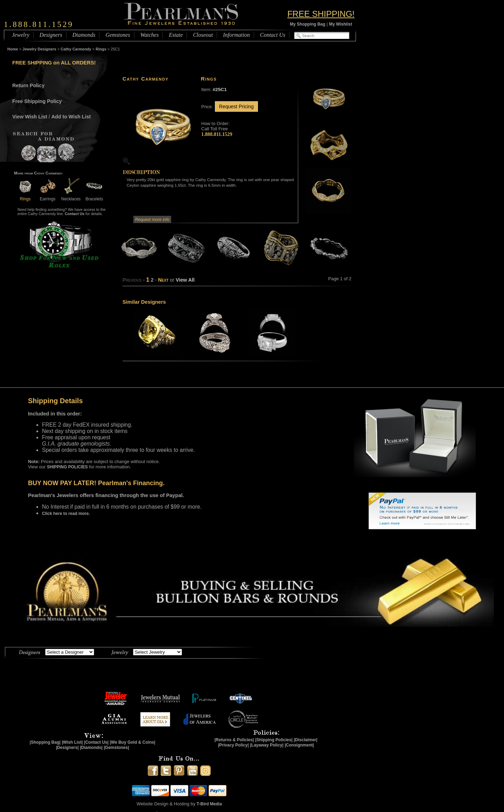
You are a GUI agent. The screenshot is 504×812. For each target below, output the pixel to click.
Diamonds (84, 35)
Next (163, 280)
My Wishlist (341, 24)
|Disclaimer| (305, 740)
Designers (51, 35)
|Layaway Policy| (267, 745)
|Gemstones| (117, 748)
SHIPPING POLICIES (67, 467)
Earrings (48, 196)
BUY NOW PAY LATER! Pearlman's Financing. (96, 483)
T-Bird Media (209, 804)
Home (13, 49)
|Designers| (67, 748)
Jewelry (21, 35)
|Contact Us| (96, 742)
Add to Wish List (71, 117)
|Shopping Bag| (45, 742)
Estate (176, 35)
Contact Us (273, 35)
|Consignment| (299, 745)
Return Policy (28, 85)
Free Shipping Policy (37, 101)
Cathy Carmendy (76, 49)
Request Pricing (236, 106)
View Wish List (30, 117)
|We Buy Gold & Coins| (133, 742)
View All (185, 280)
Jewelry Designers (39, 49)
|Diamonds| (91, 748)
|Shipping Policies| (274, 740)
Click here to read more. (66, 514)
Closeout (203, 35)
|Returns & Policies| (234, 740)
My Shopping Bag (307, 24)
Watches (150, 35)
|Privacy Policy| (233, 745)
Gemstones (118, 35)
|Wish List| (72, 742)
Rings (101, 49)
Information (236, 35)
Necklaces (71, 196)
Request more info (152, 220)
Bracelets (94, 196)
